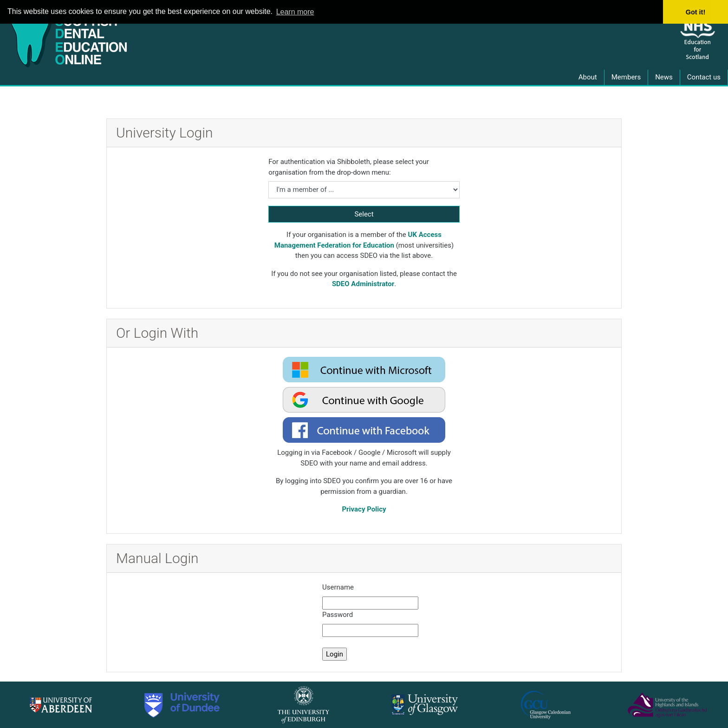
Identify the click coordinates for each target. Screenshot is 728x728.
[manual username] (370, 603)
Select (364, 214)
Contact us (704, 77)
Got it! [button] (695, 12)
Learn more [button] (295, 12)
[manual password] (370, 631)
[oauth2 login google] (364, 400)
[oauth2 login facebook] (364, 430)
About (588, 77)
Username (338, 587)
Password (338, 615)
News (664, 77)
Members (626, 77)
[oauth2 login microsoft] (364, 370)
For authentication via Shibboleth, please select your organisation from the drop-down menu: (349, 167)
